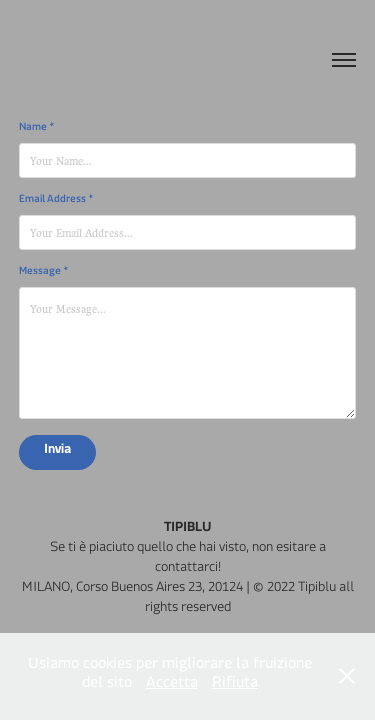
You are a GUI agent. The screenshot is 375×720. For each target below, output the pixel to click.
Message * (44, 273)
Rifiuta (235, 685)
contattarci (186, 570)
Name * (37, 129)
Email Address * (56, 201)
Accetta (172, 685)
